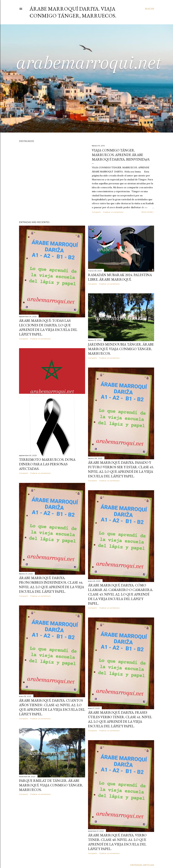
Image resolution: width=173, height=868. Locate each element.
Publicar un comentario (113, 212)
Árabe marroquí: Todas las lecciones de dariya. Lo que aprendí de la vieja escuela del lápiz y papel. (48, 327)
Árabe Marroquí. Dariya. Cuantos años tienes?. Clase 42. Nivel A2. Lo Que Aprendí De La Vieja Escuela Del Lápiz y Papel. (52, 707)
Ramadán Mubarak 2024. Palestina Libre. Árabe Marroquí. (120, 277)
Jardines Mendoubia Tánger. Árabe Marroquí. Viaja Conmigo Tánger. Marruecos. (121, 349)
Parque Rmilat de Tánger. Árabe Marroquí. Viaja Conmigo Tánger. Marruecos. (51, 785)
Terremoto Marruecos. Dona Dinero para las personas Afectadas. (47, 464)
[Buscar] (150, 9)
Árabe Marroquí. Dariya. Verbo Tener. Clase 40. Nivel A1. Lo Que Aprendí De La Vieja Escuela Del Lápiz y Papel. (117, 842)
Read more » (148, 212)
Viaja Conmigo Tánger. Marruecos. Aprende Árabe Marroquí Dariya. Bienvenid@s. (121, 155)
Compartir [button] (96, 212)
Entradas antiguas (142, 865)
